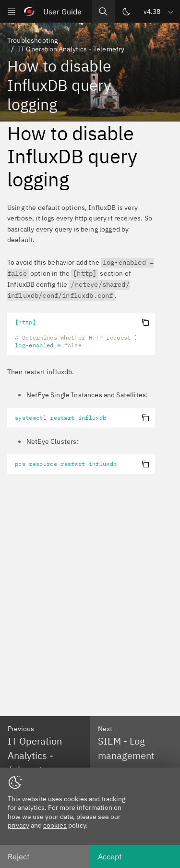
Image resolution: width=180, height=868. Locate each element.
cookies (55, 825)
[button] (159, 11)
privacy (18, 825)
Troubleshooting (32, 40)
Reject (19, 856)
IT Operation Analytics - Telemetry (71, 49)
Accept (110, 856)
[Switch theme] (126, 12)
